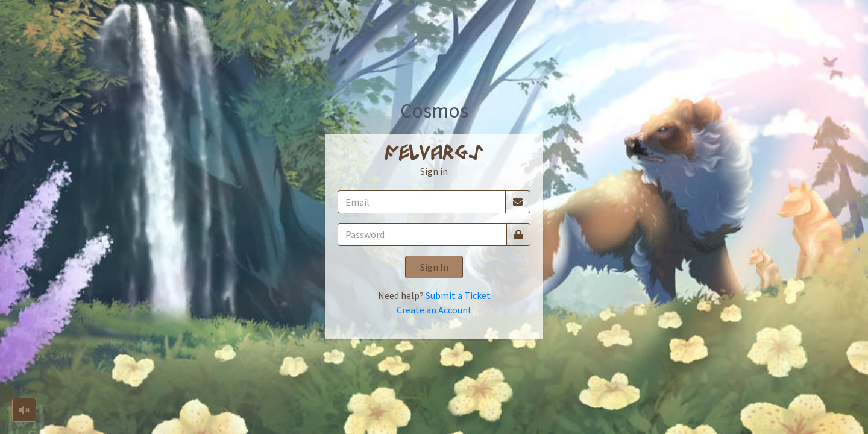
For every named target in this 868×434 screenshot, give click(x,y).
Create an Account (434, 310)
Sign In (434, 267)
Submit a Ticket (458, 295)
